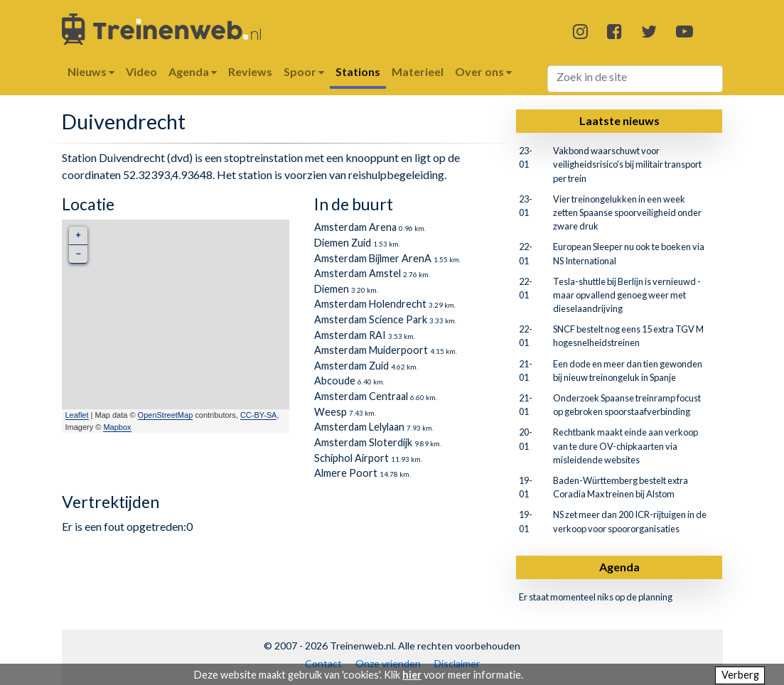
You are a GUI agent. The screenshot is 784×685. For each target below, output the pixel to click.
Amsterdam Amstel (358, 273)
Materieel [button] (418, 71)
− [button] (78, 254)
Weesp (331, 412)
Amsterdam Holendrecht (370, 304)
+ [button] (78, 236)
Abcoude (335, 381)
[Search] (635, 79)
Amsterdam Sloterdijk (363, 442)
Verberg (740, 675)
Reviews (250, 71)
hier (412, 675)
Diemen (332, 289)
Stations (358, 71)
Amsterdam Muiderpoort (371, 350)
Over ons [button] (483, 71)
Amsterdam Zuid (351, 366)
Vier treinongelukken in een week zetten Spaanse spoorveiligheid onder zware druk (627, 212)
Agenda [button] (193, 71)
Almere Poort (346, 473)
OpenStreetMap (166, 415)
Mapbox (117, 427)
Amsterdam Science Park (371, 319)
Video (141, 71)
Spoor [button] (304, 71)
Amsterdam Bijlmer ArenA (373, 258)
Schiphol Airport (351, 458)
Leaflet (77, 415)
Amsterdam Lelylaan (359, 427)
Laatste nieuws (619, 120)
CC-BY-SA (259, 415)
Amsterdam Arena (355, 227)
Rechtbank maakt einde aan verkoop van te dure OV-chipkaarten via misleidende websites (625, 446)
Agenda (619, 567)
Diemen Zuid (343, 243)
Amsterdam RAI (350, 335)
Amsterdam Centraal (361, 396)
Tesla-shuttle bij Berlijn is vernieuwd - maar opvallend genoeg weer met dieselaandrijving (627, 295)
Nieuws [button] (91, 71)
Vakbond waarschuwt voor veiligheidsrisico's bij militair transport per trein (627, 164)
